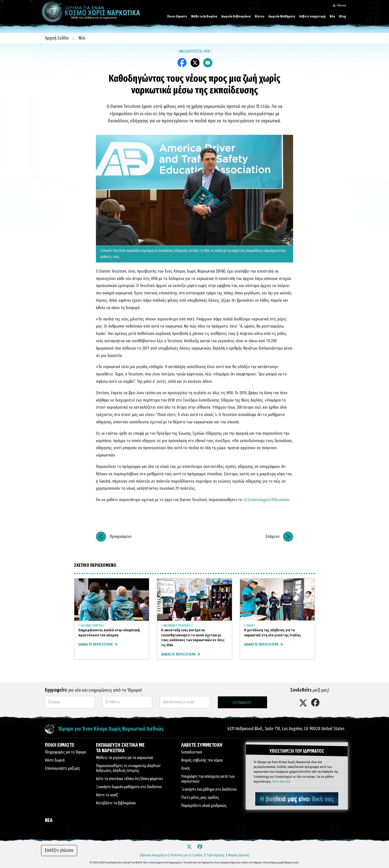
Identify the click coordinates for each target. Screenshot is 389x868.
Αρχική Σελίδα (57, 38)
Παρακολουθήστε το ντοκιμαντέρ (128, 768)
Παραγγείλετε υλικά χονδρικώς (204, 806)
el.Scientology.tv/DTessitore (266, 500)
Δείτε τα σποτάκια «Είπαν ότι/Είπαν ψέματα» (130, 779)
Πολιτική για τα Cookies (187, 855)
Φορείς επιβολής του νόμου (202, 760)
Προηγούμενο (121, 536)
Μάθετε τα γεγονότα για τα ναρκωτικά (124, 758)
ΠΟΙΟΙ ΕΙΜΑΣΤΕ (60, 745)
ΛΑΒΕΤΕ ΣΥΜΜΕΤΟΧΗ (202, 745)
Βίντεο (260, 16)
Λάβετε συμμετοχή (312, 16)
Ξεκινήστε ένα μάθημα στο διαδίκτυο (209, 789)
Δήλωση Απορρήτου (154, 855)
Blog (343, 16)
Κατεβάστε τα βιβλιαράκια (116, 803)
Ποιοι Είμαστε (177, 16)
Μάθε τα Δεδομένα (204, 16)
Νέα (332, 16)
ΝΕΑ (49, 820)
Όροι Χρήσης (216, 855)
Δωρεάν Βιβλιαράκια (236, 16)
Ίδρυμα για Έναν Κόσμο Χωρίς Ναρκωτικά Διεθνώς (111, 729)
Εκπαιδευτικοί (192, 752)
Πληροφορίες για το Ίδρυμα (65, 752)
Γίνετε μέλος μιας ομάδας (200, 797)
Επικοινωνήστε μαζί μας (63, 768)
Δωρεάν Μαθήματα (282, 16)
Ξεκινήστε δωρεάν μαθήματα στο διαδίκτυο (129, 787)
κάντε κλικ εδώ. (282, 781)
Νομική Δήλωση (239, 855)
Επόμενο (273, 536)
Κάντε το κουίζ (107, 795)
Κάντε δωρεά (55, 760)
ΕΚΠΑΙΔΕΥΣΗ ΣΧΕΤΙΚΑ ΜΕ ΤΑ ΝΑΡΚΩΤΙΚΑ (120, 748)
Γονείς (186, 768)
